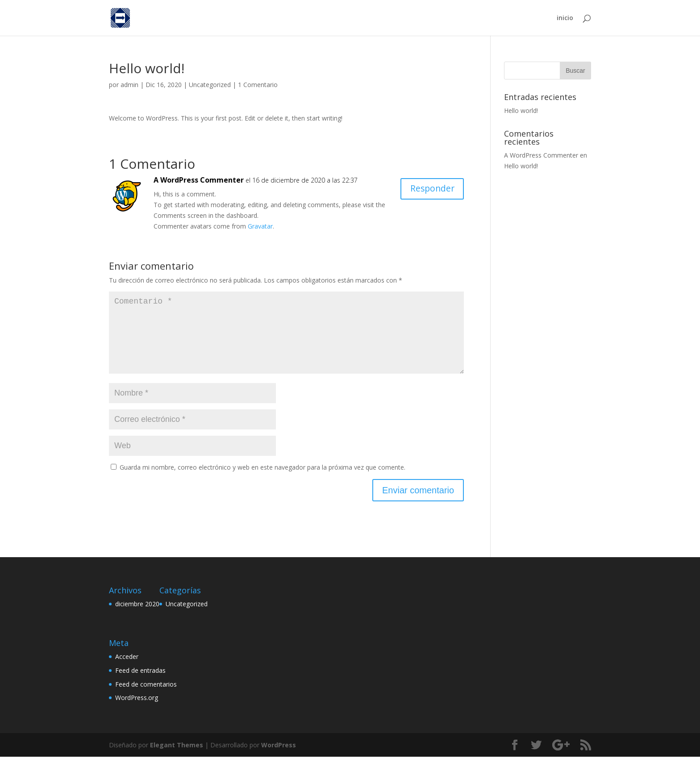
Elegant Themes (177, 759)
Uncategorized (210, 85)
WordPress (279, 759)
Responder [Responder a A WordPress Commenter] (431, 189)
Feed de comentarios (146, 698)
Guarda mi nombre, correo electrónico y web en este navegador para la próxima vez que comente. (262, 481)
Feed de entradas (140, 685)
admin (129, 85)
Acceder (127, 671)
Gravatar (260, 226)
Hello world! (521, 110)
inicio (565, 18)
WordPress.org (137, 712)
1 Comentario (258, 85)
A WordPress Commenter (199, 180)
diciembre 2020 (137, 618)
